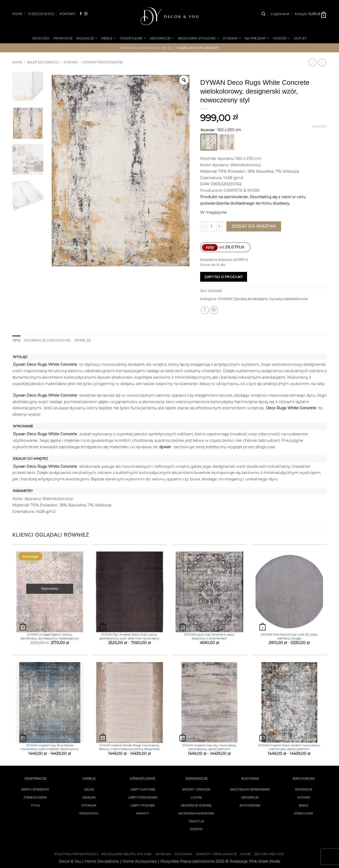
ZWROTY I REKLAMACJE (217, 854)
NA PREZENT (257, 38)
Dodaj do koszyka (254, 226)
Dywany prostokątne (103, 62)
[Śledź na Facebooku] (81, 14)
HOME (17, 14)
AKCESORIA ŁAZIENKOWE (196, 813)
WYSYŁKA (163, 854)
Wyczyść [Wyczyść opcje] (319, 127)
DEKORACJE (162, 38)
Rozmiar (208, 130)
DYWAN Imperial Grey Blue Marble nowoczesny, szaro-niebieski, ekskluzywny (50, 747)
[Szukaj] (263, 14)
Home (17, 62)
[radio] (209, 142)
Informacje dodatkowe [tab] (47, 340)
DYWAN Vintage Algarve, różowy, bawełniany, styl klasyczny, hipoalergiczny (50, 636)
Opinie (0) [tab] (82, 340)
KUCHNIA (304, 798)
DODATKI (196, 829)
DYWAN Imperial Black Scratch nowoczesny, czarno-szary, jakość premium (289, 747)
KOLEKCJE (87, 38)
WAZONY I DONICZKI (196, 790)
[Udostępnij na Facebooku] (205, 310)
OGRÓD (282, 38)
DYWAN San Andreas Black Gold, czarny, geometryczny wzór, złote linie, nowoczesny (129, 636)
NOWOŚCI (41, 38)
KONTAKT (68, 14)
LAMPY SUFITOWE (143, 790)
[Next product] (312, 62)
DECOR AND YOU (269, 854)
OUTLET (300, 38)
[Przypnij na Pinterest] (214, 310)
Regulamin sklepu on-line (127, 854)
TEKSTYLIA (196, 821)
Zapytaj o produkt (224, 277)
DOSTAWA (184, 854)
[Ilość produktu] (211, 226)
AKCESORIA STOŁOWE (199, 38)
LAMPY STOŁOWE (143, 806)
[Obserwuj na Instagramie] (86, 14)
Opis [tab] (16, 340)
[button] (280, 14)
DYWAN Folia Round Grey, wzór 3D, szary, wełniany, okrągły (289, 636)
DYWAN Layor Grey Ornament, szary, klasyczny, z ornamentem (209, 636)
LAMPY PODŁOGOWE (143, 798)
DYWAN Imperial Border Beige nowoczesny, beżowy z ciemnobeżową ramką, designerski (129, 747)
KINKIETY (143, 813)
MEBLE (109, 38)
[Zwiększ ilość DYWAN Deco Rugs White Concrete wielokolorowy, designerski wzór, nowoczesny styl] (219, 226)
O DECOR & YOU (41, 14)
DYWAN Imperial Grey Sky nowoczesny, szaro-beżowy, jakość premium (209, 747)
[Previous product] (322, 62)
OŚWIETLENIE (133, 38)
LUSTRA (196, 798)
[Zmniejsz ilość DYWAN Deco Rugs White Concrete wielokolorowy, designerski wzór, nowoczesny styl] (203, 226)
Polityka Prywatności (76, 854)
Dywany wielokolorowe (289, 299)
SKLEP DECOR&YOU (43, 62)
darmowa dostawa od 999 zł (146, 48)
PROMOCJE (63, 38)
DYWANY (232, 38)
